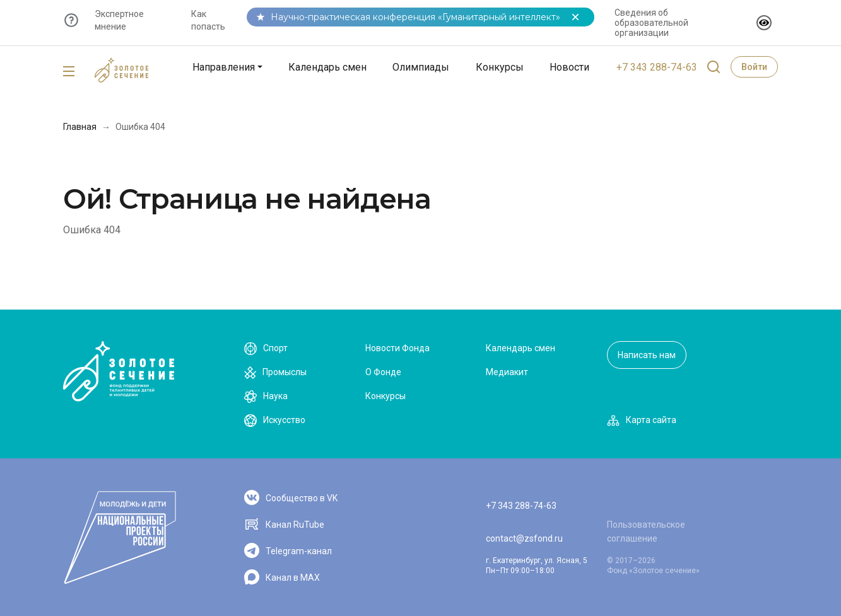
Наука (266, 397)
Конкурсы (500, 67)
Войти (754, 67)
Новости (569, 67)
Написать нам (647, 355)
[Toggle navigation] (69, 72)
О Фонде (383, 372)
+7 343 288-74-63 (657, 67)
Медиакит (507, 372)
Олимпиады (421, 67)
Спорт (266, 349)
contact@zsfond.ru (524, 538)
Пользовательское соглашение (646, 532)
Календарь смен (327, 67)
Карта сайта (642, 421)
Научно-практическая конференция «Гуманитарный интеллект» (415, 17)
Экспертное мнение (119, 20)
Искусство (275, 421)
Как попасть (208, 20)
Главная (80, 127)
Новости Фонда (397, 348)
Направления (224, 67)
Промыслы (275, 373)
